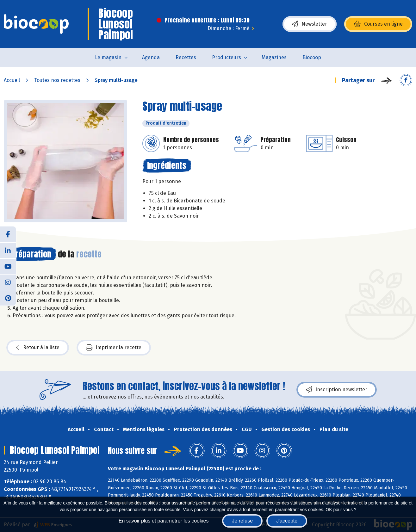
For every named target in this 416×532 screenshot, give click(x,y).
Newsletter (310, 24)
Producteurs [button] (227, 57)
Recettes (186, 57)
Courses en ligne (378, 24)
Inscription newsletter (337, 390)
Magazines (274, 57)
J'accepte (287, 521)
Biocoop (312, 57)
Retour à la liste (38, 348)
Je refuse (242, 521)
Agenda (151, 57)
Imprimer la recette (114, 348)
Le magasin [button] (108, 57)
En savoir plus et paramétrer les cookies (164, 521)
